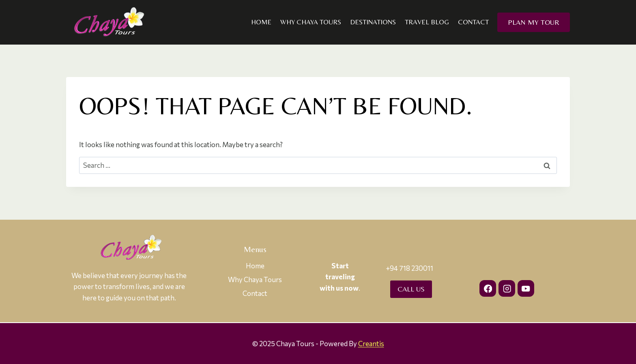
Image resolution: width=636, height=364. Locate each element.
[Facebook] (488, 288)
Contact (473, 22)
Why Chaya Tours (311, 22)
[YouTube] (526, 288)
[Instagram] (507, 288)
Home (261, 22)
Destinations (373, 22)
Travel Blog (427, 22)
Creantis (371, 344)
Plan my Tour (534, 22)
